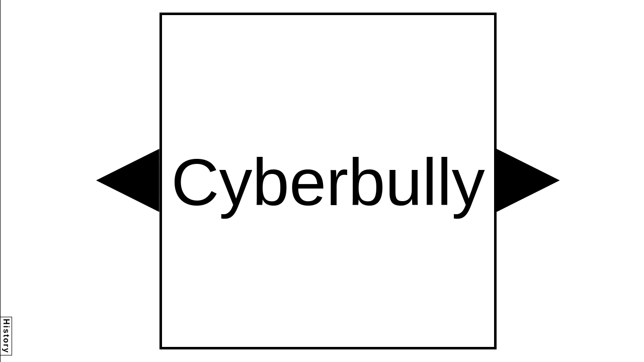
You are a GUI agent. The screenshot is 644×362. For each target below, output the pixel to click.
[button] (128, 180)
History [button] (6, 336)
